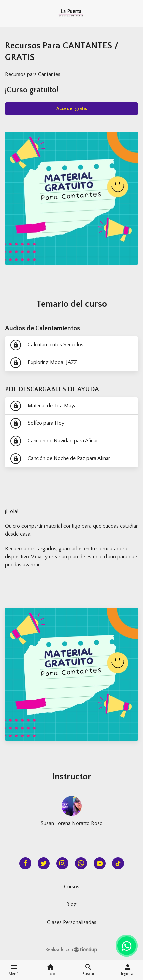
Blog (71, 904)
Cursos (72, 887)
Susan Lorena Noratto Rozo (72, 823)
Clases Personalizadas (72, 922)
